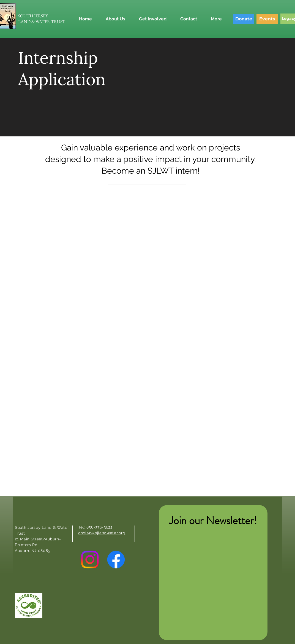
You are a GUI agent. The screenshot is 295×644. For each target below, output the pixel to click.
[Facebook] (116, 560)
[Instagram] (90, 560)
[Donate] (244, 19)
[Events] (267, 19)
